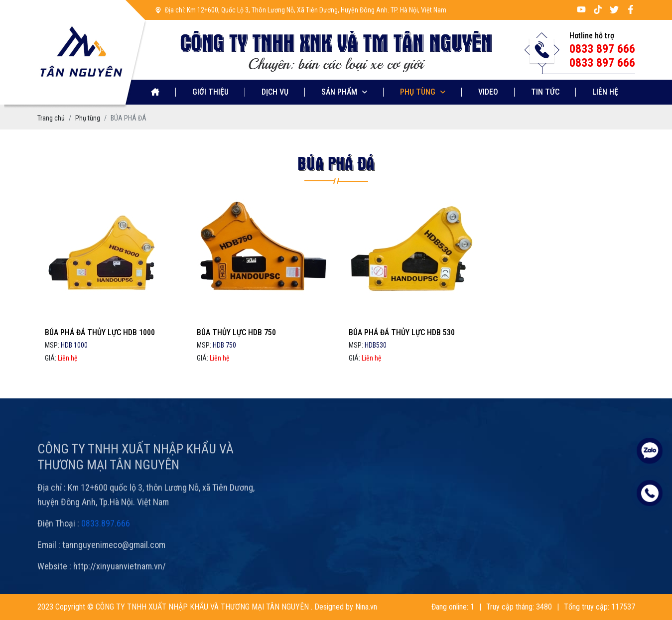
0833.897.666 (106, 538)
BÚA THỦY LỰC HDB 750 (236, 332)
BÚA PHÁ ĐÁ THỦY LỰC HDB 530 (402, 332)
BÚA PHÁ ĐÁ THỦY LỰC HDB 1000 (100, 332)
